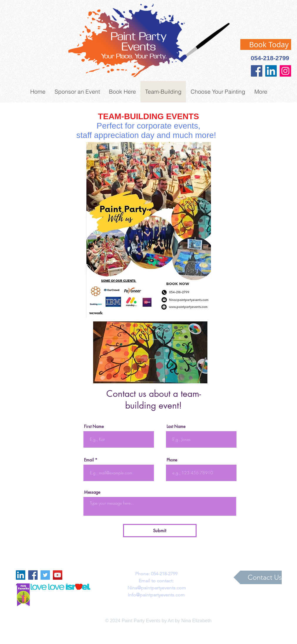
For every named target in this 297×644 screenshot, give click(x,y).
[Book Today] (266, 44)
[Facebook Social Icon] (33, 575)
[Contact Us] (258, 577)
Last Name (176, 426)
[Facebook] (257, 71)
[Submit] (160, 531)
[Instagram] (285, 71)
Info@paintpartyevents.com (156, 595)
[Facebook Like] (47, 11)
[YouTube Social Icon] (58, 575)
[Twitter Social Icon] (45, 575)
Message (92, 492)
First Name (94, 426)
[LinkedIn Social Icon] (271, 71)
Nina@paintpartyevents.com (157, 588)
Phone (172, 460)
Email (89, 460)
